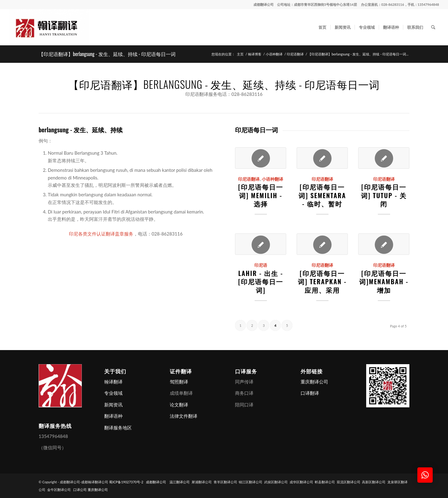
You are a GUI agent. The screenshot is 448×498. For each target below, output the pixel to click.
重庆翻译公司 (314, 382)
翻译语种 (113, 416)
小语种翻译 (272, 179)
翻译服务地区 (118, 428)
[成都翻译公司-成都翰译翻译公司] (49, 27)
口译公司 (80, 490)
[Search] (433, 27)
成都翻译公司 (264, 4)
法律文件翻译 (184, 416)
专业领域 (113, 393)
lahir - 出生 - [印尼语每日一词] (261, 281)
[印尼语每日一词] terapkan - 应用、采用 (322, 281)
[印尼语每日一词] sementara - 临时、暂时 (322, 195)
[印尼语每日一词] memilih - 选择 (261, 195)
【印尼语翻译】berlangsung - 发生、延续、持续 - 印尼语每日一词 (107, 54)
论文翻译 (179, 405)
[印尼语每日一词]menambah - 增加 (384, 281)
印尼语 (261, 265)
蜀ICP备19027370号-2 (126, 482)
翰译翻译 (113, 382)
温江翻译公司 (180, 482)
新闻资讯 (113, 405)
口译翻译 (310, 393)
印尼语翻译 (249, 179)
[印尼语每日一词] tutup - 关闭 (384, 195)
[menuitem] (322, 27)
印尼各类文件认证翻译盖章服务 (101, 234)
